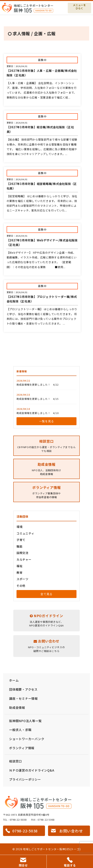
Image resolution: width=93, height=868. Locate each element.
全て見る (46, 594)
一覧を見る (47, 421)
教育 (20, 573)
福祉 (20, 566)
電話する (70, 862)
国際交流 (22, 553)
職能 (20, 546)
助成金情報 (17, 708)
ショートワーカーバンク (27, 739)
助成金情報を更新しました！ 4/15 (38, 399)
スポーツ (22, 579)
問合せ (23, 863)
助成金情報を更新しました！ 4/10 (38, 413)
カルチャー (24, 559)
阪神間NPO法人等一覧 (25, 721)
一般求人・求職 (20, 730)
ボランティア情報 (22, 748)
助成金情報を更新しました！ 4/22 (38, 385)
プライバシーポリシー (25, 779)
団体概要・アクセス (23, 689)
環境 (20, 527)
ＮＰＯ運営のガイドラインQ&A (32, 770)
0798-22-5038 (18, 820)
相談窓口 (15, 761)
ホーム (14, 680)
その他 (21, 586)
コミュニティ (25, 533)
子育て (21, 540)
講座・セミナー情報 (23, 698)
